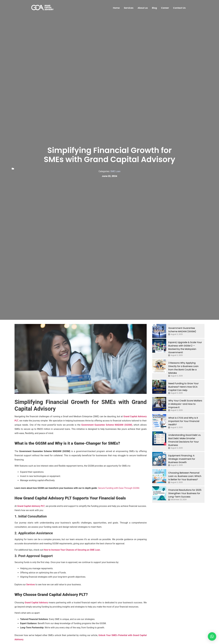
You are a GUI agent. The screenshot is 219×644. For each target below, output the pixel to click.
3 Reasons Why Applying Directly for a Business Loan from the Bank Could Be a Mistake (183, 368)
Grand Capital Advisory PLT (31, 506)
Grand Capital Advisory (36, 603)
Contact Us (179, 8)
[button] (212, 636)
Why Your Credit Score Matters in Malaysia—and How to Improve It (185, 404)
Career (165, 8)
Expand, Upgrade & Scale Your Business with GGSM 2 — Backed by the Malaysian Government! (185, 347)
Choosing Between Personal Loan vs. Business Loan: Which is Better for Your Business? (185, 476)
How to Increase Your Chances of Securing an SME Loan (72, 550)
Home (116, 8)
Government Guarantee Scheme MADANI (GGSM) (107, 425)
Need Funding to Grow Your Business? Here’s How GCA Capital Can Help (183, 387)
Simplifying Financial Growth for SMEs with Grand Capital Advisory (110, 155)
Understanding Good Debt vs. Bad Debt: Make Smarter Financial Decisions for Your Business (185, 440)
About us (143, 8)
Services (129, 8)
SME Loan (116, 171)
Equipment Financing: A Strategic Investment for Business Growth (182, 459)
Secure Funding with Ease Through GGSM (119, 488)
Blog (154, 8)
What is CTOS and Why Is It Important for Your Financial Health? (184, 421)
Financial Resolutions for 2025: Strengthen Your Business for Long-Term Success (185, 493)
